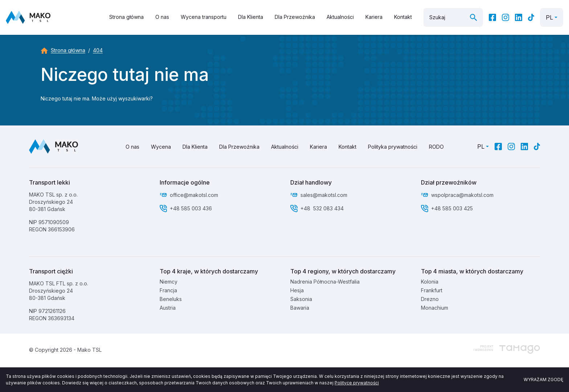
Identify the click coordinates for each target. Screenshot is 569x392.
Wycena (161, 147)
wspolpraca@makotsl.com (462, 195)
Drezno (430, 299)
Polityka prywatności (393, 147)
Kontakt (403, 17)
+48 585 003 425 (453, 208)
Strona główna (126, 17)
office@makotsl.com (194, 195)
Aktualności (340, 17)
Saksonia (301, 299)
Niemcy (169, 282)
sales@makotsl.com (324, 195)
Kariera (374, 17)
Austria (168, 308)
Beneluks (171, 299)
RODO (436, 147)
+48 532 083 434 (322, 208)
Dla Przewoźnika (295, 17)
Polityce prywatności (357, 383)
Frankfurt (432, 290)
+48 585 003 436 (191, 208)
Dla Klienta (251, 17)
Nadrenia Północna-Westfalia (325, 282)
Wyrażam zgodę (543, 379)
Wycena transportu (204, 17)
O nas (162, 17)
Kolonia (430, 282)
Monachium (435, 308)
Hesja (297, 290)
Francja (168, 290)
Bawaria (300, 308)
